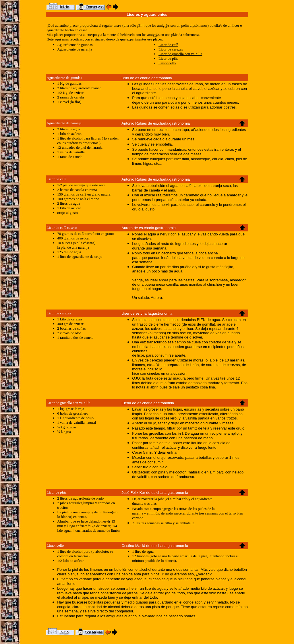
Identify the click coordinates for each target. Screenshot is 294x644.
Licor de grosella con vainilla (180, 54)
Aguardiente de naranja (75, 49)
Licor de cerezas (171, 49)
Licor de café (168, 45)
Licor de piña (168, 58)
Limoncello (167, 63)
